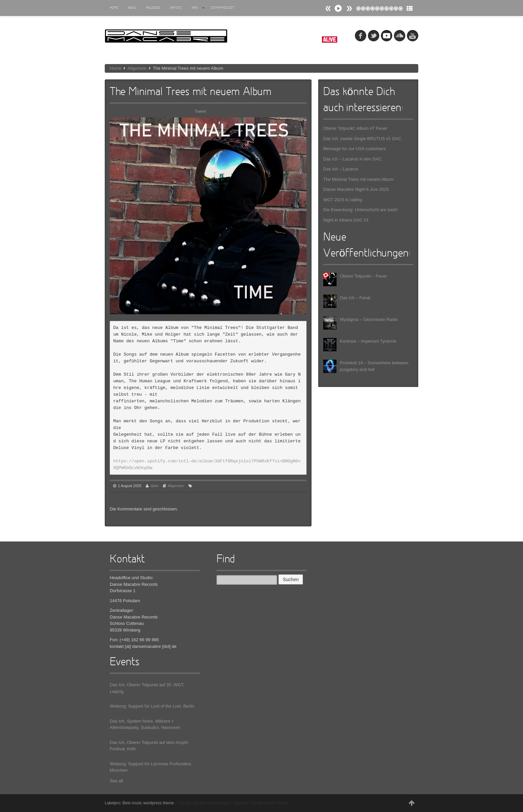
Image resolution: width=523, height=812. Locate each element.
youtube (413, 36)
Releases (153, 8)
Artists (176, 8)
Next (328, 9)
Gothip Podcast (222, 8)
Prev (349, 9)
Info (198, 8)
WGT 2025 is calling (343, 200)
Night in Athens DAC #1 (346, 220)
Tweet (200, 111)
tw (374, 36)
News (132, 8)
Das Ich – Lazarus (341, 169)
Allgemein (137, 68)
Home (114, 8)
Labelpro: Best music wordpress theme (139, 803)
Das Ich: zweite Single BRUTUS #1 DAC (362, 139)
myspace (387, 36)
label (154, 486)
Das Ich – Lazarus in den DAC (352, 159)
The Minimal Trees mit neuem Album (358, 179)
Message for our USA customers (354, 149)
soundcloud (400, 36)
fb (361, 36)
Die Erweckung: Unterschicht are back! (361, 210)
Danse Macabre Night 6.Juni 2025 (356, 189)
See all (116, 781)
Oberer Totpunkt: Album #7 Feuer (355, 128)
